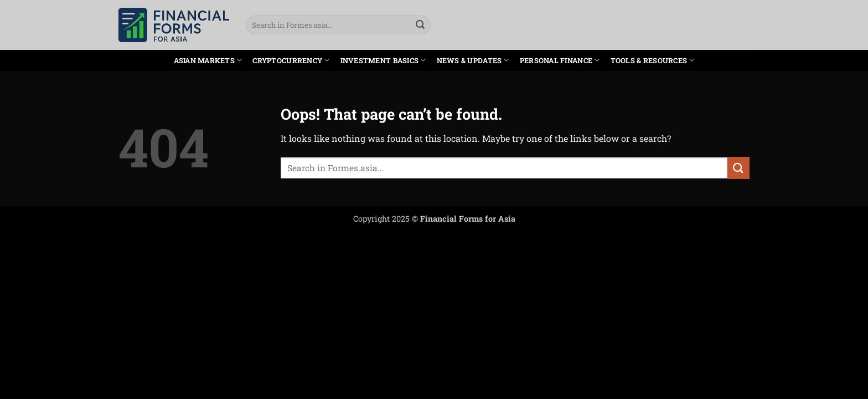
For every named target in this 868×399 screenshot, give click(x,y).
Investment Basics (383, 60)
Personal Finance (560, 60)
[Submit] (420, 25)
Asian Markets (208, 60)
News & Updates (473, 60)
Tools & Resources (653, 60)
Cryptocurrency (291, 60)
